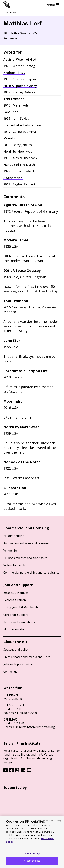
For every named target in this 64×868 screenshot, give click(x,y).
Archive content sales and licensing (26, 543)
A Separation (13, 178)
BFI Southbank (14, 705)
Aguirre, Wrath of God (20, 59)
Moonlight (11, 138)
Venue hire (10, 550)
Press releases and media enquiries (27, 657)
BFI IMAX (10, 719)
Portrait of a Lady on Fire (22, 125)
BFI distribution (14, 536)
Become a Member (16, 593)
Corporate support (16, 615)
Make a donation (14, 629)
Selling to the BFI (14, 565)
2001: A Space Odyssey (20, 86)
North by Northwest (18, 151)
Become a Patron (15, 600)
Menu (53, 5)
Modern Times (14, 73)
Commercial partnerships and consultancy (31, 572)
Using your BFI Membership (22, 607)
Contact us (10, 671)
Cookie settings (32, 856)
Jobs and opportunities (18, 664)
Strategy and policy (16, 649)
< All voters (10, 13)
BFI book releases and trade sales (25, 558)
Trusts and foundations (19, 622)
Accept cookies (32, 863)
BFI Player (11, 695)
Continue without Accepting (48, 823)
